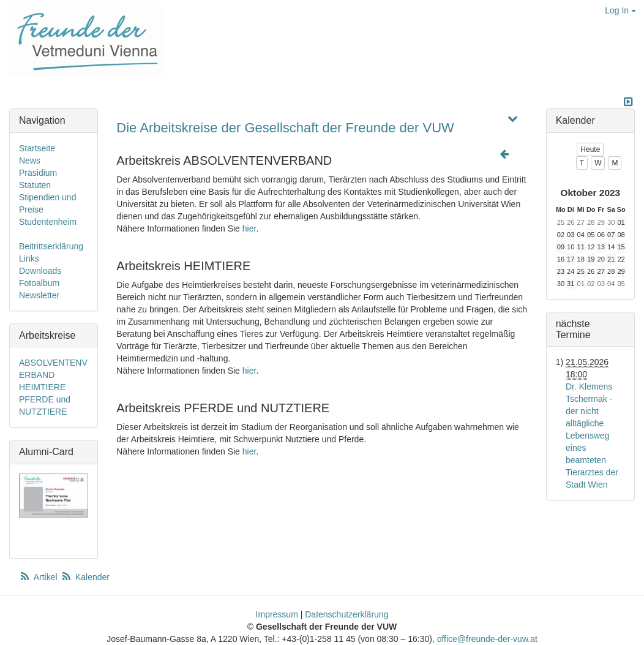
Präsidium (38, 173)
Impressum (277, 614)
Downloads (40, 271)
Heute (590, 149)
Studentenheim (48, 222)
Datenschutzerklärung (346, 614)
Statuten (35, 185)
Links (29, 258)
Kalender (85, 577)
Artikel (39, 577)
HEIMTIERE (42, 387)
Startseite (37, 148)
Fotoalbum (39, 283)
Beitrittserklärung (51, 246)
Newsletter (39, 295)
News (30, 160)
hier (249, 228)
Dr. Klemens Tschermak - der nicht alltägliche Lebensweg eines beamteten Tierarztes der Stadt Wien (592, 436)
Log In (620, 10)
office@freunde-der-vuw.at (487, 639)
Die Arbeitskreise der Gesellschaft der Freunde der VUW (285, 128)
